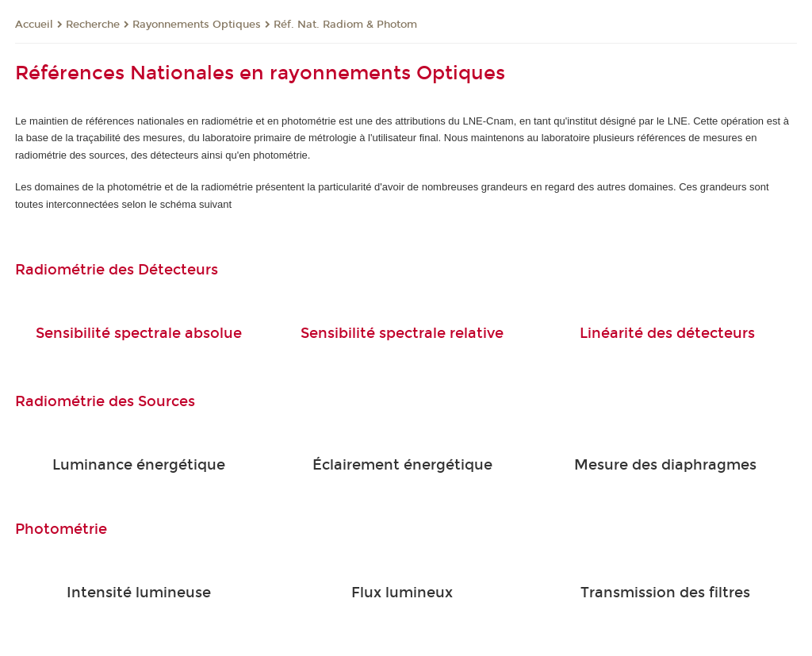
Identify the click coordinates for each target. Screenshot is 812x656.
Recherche (93, 25)
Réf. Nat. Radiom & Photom (345, 25)
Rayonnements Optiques (197, 25)
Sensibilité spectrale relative (402, 333)
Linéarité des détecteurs (667, 333)
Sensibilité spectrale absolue (139, 333)
